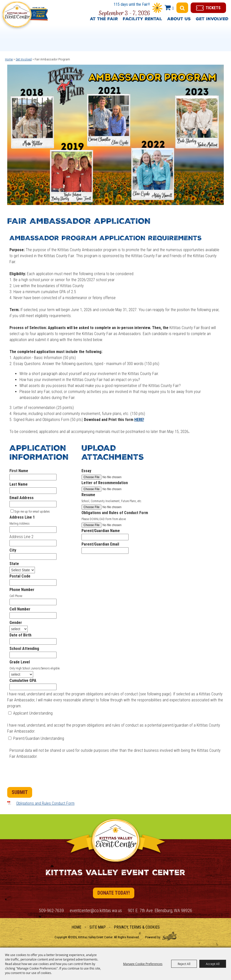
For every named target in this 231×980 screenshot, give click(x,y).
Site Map (98, 927)
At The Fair (104, 19)
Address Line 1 (22, 517)
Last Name (19, 484)
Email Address (22, 498)
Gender (16, 623)
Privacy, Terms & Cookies (137, 927)
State (14, 564)
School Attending (24, 649)
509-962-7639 (51, 910)
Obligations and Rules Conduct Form (45, 803)
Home (9, 59)
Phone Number (22, 590)
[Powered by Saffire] (169, 936)
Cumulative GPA (23, 681)
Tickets (213, 8)
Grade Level (20, 662)
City (13, 550)
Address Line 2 (21, 537)
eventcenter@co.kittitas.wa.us (96, 910)
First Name (19, 471)
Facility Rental (143, 19)
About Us (179, 19)
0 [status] (173, 8)
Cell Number (20, 609)
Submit (20, 792)
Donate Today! (114, 893)
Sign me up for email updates (32, 512)
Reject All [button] (184, 964)
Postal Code (20, 576)
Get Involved (212, 19)
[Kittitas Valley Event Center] (25, 17)
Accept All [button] (213, 964)
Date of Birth (20, 635)
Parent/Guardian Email (100, 544)
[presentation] (45, 774)
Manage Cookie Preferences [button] (143, 964)
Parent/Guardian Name (101, 531)
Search (182, 8)
